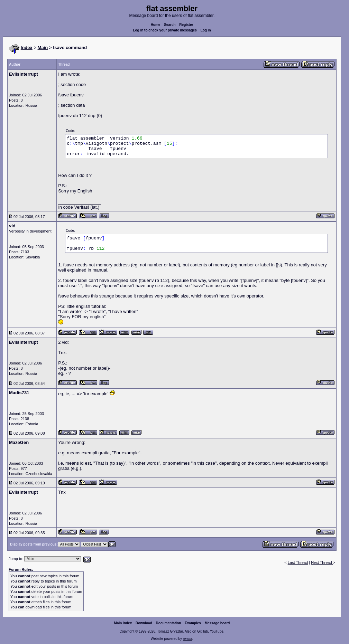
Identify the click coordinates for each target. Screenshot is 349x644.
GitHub (203, 631)
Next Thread (322, 562)
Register (186, 25)
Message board (217, 623)
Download (144, 623)
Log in (206, 30)
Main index (123, 623)
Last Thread (298, 562)
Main (43, 48)
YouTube (216, 631)
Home (156, 25)
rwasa (188, 639)
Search (170, 25)
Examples (193, 623)
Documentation (169, 623)
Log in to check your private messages (165, 30)
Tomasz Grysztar (170, 631)
